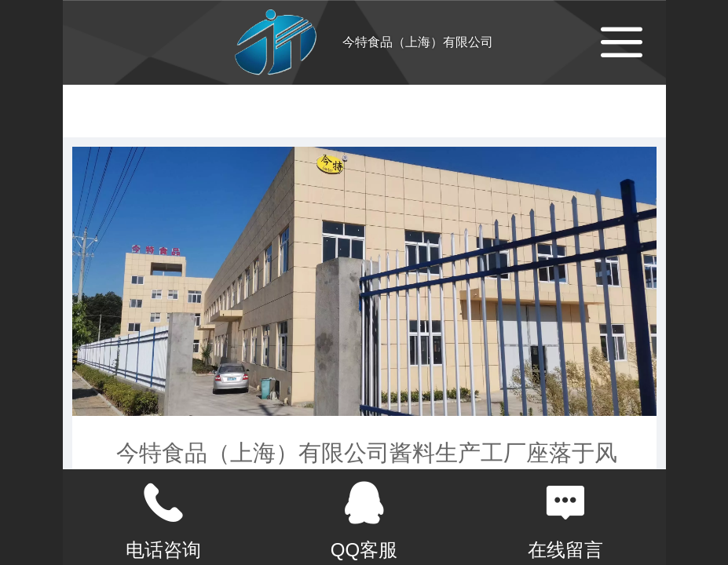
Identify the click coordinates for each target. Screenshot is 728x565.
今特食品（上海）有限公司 (418, 42)
